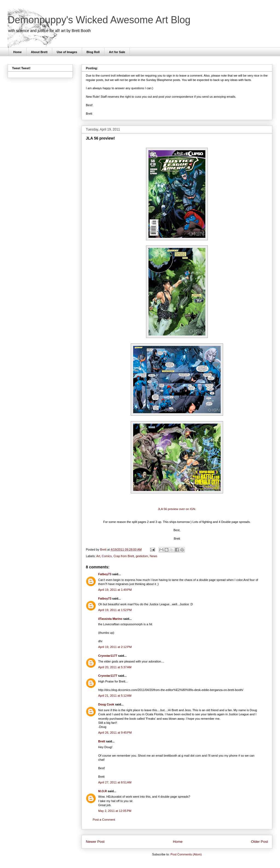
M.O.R (103, 791)
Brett (102, 741)
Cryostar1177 (108, 656)
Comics (107, 556)
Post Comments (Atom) (186, 854)
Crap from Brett (124, 556)
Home (18, 52)
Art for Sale (117, 52)
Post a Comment (104, 820)
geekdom (142, 556)
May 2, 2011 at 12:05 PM (115, 811)
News (154, 556)
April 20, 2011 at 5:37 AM (115, 667)
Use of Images (67, 52)
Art (98, 556)
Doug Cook (106, 704)
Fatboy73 (105, 574)
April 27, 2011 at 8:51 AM (115, 782)
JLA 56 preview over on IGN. (177, 509)
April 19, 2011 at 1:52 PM (115, 610)
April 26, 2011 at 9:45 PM (115, 733)
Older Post (259, 842)
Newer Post (95, 842)
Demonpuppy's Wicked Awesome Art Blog (99, 20)
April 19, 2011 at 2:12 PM (115, 647)
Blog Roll (93, 52)
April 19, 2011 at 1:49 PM (115, 590)
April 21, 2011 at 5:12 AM (115, 696)
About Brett (39, 52)
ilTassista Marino (110, 619)
